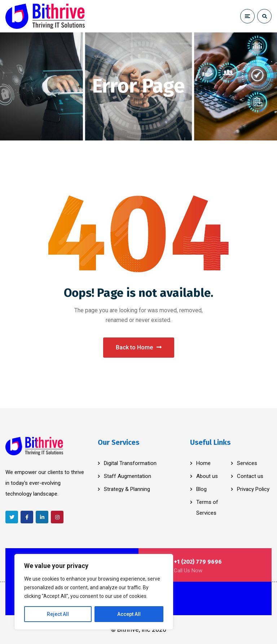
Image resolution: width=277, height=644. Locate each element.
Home (203, 463)
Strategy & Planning (127, 489)
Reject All (58, 614)
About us (207, 476)
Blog (201, 489)
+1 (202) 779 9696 (198, 562)
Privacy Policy (253, 489)
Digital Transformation (130, 463)
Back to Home (139, 347)
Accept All (129, 614)
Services (247, 463)
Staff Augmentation (127, 476)
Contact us (250, 476)
